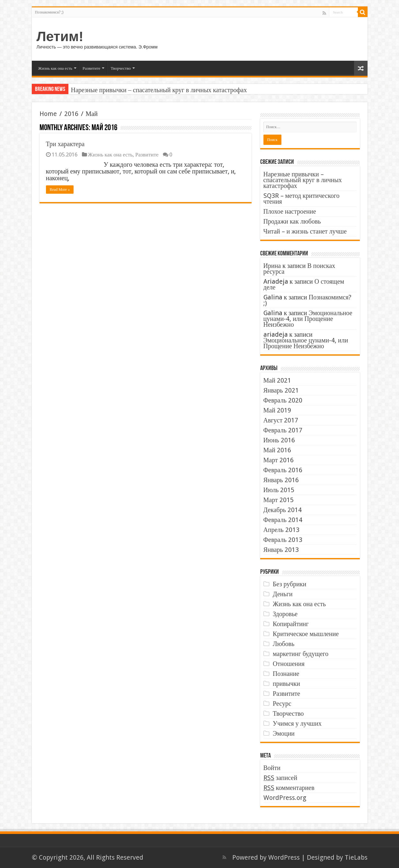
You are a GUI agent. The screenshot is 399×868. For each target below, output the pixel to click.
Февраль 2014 (283, 520)
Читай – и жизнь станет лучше (305, 231)
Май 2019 (277, 410)
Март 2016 (279, 460)
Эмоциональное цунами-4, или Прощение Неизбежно (308, 319)
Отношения (289, 664)
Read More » (60, 190)
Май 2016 (277, 450)
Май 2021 (277, 380)
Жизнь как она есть (55, 68)
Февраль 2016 (283, 470)
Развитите (91, 68)
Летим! (60, 36)
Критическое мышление (306, 634)
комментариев (289, 788)
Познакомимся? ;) (49, 12)
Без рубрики (289, 584)
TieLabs (356, 857)
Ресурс (282, 704)
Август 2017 (281, 420)
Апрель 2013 (281, 530)
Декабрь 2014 (283, 510)
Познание (286, 674)
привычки (286, 684)
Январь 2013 (281, 550)
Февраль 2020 (283, 400)
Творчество (121, 68)
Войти (272, 768)
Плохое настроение (290, 211)
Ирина (272, 266)
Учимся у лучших (297, 723)
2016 (71, 114)
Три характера (65, 144)
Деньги (283, 594)
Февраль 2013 (283, 540)
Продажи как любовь (292, 221)
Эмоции (284, 733)
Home (48, 114)
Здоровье (285, 614)
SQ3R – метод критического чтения (301, 199)
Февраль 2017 (283, 430)
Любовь (284, 644)
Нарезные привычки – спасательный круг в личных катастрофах (159, 90)
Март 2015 (279, 500)
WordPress (284, 857)
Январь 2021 (281, 390)
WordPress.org (285, 798)
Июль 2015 (279, 490)
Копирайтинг (291, 624)
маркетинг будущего (301, 654)
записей (280, 778)
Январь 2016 (281, 480)
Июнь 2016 (279, 440)
